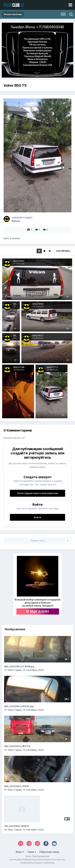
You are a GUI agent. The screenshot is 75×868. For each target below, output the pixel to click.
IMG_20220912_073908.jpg (19, 666)
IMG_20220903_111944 (17, 786)
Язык (20, 852)
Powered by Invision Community (37, 863)
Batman (16, 221)
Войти (37, 517)
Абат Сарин (15, 670)
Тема (32, 852)
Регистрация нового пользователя (38, 493)
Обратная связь (49, 852)
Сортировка (64, 251)
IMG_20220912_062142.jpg (19, 706)
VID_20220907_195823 (17, 826)
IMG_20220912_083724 (17, 746)
